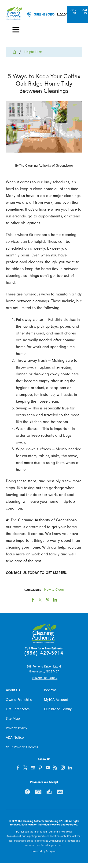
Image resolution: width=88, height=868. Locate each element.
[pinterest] (40, 768)
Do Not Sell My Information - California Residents (44, 832)
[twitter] (25, 768)
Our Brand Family (58, 709)
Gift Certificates (18, 709)
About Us (13, 690)
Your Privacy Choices (22, 747)
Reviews (50, 690)
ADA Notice (15, 738)
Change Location (45, 678)
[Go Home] (16, 52)
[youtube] (48, 768)
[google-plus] (33, 768)
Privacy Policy (16, 728)
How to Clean (54, 590)
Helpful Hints (33, 52)
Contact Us (77, 12)
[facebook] (18, 768)
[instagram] (63, 768)
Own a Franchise (19, 700)
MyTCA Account (56, 700)
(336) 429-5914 (44, 653)
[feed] (55, 768)
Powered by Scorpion (44, 851)
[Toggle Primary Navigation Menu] (16, 30)
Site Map (13, 719)
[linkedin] (70, 768)
